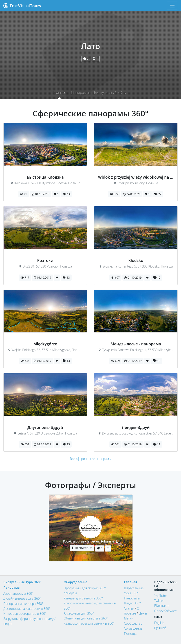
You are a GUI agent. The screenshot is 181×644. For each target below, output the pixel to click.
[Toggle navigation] (172, 6)
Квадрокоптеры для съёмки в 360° (89, 623)
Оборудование (76, 582)
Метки (129, 618)
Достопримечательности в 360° (27, 609)
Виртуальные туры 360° (22, 582)
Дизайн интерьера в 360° (22, 598)
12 (157, 278)
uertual (22, 6)
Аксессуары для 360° (79, 613)
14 (67, 194)
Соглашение (133, 628)
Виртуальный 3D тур (111, 92)
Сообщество (133, 623)
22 (158, 194)
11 (157, 444)
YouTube (161, 596)
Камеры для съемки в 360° (83, 598)
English (159, 623)
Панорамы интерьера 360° (23, 604)
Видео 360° (132, 603)
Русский (160, 628)
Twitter (159, 601)
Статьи (129, 608)
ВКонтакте (162, 606)
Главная (59, 92)
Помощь (130, 634)
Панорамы (80, 92)
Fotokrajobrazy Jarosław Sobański (89, 541)
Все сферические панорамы (90, 459)
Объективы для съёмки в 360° (86, 618)
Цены (143, 613)
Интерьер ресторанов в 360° (25, 614)
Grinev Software (166, 611)
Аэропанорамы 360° (18, 593)
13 (66, 278)
